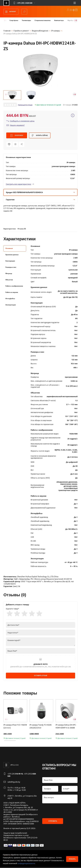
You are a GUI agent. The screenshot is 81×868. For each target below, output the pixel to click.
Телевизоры (26, 20)
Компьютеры (59, 20)
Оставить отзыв (41, 676)
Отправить (53, 822)
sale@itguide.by (14, 783)
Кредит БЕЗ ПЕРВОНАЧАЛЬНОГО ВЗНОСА (40, 193)
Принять (72, 859)
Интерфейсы (10, 299)
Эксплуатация (11, 305)
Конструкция (10, 261)
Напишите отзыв (25, 105)
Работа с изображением (14, 286)
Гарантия (40, 200)
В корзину (17, 136)
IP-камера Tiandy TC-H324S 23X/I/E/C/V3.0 (40, 727)
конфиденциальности (26, 863)
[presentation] (60, 812)
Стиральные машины (43, 20)
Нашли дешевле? (15, 126)
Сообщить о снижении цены (20, 121)
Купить (40, 136)
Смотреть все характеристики (20, 185)
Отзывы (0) (22, 229)
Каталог (10, 12)
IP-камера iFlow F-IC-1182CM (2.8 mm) (15, 727)
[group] (40, 71)
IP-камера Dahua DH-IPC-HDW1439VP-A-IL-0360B (66, 727)
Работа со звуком (12, 293)
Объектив (9, 280)
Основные (9, 249)
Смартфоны (14, 20)
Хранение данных (12, 255)
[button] (6, 95)
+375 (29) (15, 775)
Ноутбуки (71, 20)
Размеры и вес (11, 268)
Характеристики (10, 229)
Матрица (9, 274)
